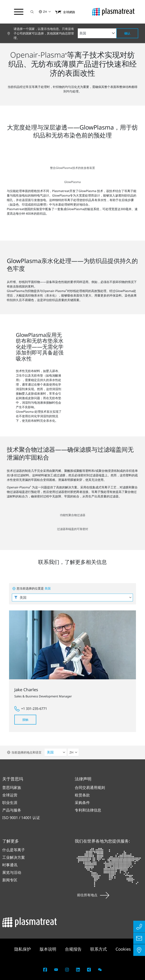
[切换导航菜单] (19, 12)
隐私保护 (23, 949)
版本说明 (49, 949)
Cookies (123, 949)
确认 (127, 33)
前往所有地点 (93, 895)
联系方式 (99, 949)
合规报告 (74, 949)
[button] (33, 12)
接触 (25, 720)
